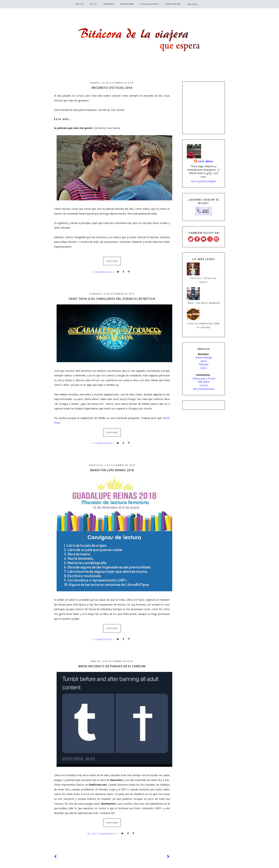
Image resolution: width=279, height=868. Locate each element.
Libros (204, 361)
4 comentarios (103, 443)
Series (204, 368)
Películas (204, 364)
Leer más (112, 261)
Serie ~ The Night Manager (204, 303)
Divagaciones (150, 4)
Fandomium (173, 4)
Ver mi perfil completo (204, 181)
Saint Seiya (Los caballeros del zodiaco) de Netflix (112, 299)
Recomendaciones (204, 389)
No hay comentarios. (103, 834)
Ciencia (204, 385)
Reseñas (109, 4)
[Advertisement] (204, 107)
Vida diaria (204, 382)
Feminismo (127, 4)
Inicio (80, 4)
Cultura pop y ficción (204, 378)
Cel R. (94, 4)
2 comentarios (103, 272)
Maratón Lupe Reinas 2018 (112, 470)
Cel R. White (205, 161)
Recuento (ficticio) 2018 (112, 88)
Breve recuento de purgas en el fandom (112, 666)
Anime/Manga (204, 357)
